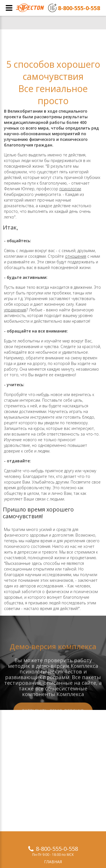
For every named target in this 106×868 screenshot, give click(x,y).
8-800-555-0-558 (57, 849)
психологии (70, 189)
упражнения (15, 310)
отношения (76, 256)
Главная (53, 862)
